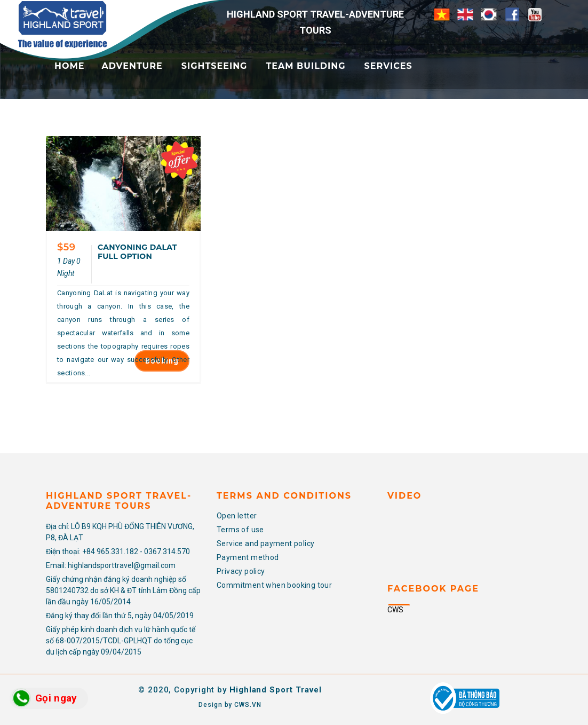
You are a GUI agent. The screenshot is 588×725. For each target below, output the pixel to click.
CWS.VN (248, 705)
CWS (395, 610)
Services (388, 66)
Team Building (305, 66)
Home (69, 66)
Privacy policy (241, 571)
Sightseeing (214, 66)
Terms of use (240, 530)
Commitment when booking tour (274, 585)
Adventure (132, 66)
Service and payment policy (265, 543)
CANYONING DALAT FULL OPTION (137, 252)
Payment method (248, 557)
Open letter (237, 516)
